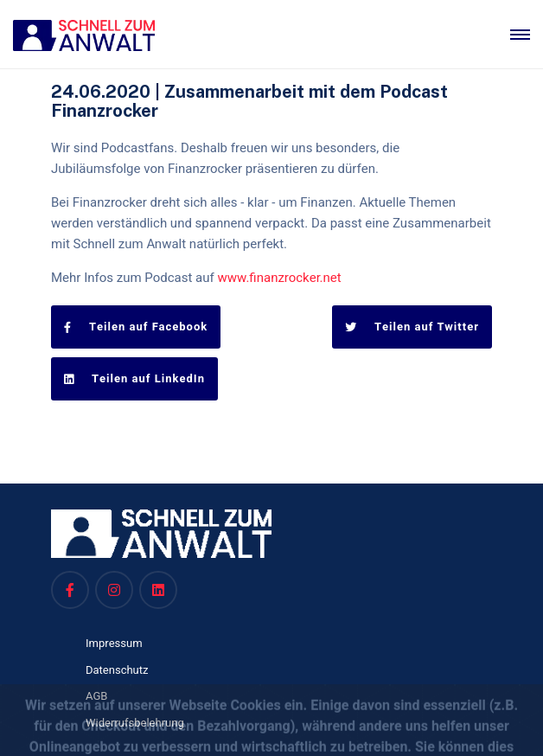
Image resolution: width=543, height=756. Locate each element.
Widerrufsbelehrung (135, 723)
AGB (96, 696)
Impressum (114, 643)
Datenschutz (117, 670)
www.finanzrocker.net (280, 278)
